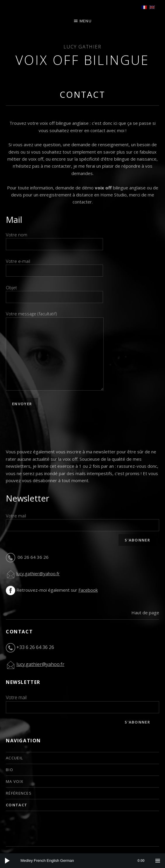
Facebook (88, 590)
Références (19, 793)
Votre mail (16, 516)
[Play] (7, 861)
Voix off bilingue (82, 60)
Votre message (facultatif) (55, 317)
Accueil (14, 758)
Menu (86, 21)
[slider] (85, 861)
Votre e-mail (54, 266)
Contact (17, 805)
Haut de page (145, 613)
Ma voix (15, 781)
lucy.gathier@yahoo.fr (38, 573)
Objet (54, 292)
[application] (82, 861)
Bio (10, 770)
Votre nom (54, 239)
